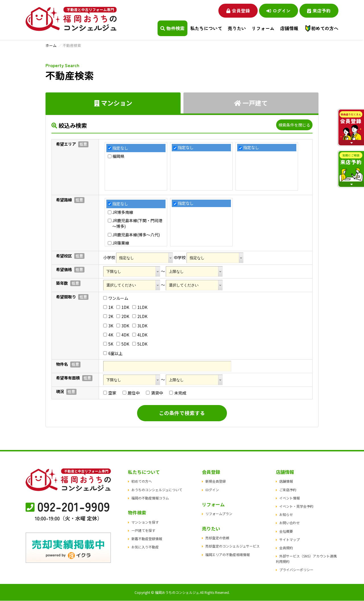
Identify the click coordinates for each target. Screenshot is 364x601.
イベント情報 (289, 498)
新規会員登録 (216, 481)
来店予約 (319, 10)
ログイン (277, 10)
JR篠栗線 (121, 243)
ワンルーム (116, 298)
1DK (123, 307)
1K (108, 307)
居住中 (131, 393)
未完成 (178, 393)
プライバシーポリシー (296, 570)
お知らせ (286, 515)
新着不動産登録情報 (147, 539)
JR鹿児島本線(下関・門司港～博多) (137, 224)
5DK (123, 344)
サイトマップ (289, 540)
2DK (123, 317)
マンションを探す (145, 522)
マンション (113, 103)
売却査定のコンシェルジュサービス (232, 546)
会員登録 (236, 10)
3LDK (140, 326)
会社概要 (286, 531)
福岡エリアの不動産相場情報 (227, 555)
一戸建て (251, 103)
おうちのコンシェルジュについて (157, 490)
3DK (123, 326)
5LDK (140, 344)
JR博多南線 (123, 212)
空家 (110, 393)
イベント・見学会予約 (296, 506)
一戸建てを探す (143, 531)
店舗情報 (286, 481)
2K (108, 317)
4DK (123, 335)
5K (108, 344)
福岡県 (118, 157)
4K (108, 335)
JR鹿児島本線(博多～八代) (136, 235)
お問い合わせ (289, 523)
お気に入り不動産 (145, 547)
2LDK (140, 317)
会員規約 (286, 548)
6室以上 (113, 353)
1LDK (140, 307)
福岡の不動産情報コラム (150, 498)
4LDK (140, 335)
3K (108, 326)
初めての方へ (325, 28)
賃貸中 (154, 393)
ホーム (51, 45)
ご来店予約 (288, 490)
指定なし (120, 148)
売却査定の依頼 (217, 538)
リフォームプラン (219, 514)
